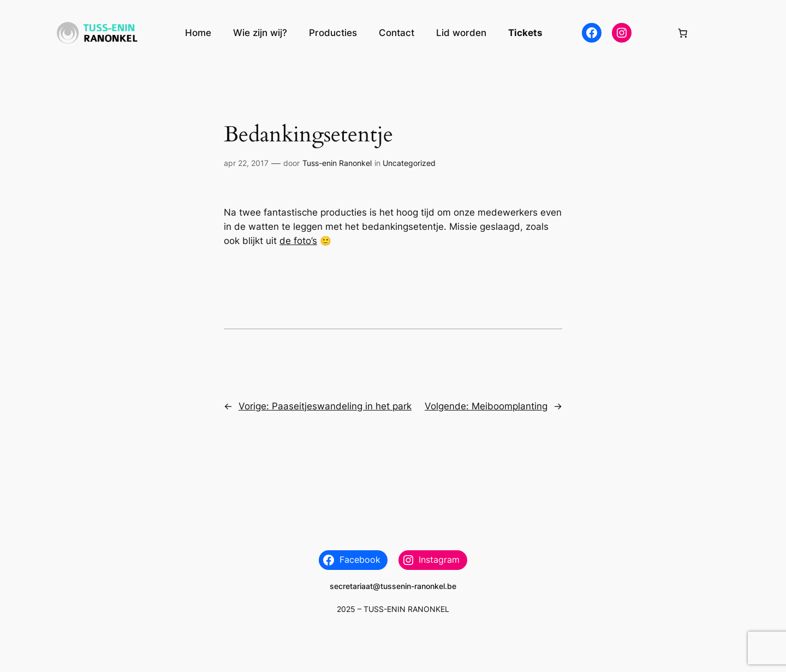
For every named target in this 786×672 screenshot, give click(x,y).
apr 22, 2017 (246, 163)
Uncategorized (409, 163)
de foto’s (298, 241)
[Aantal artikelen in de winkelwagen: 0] (683, 33)
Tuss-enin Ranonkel (337, 163)
